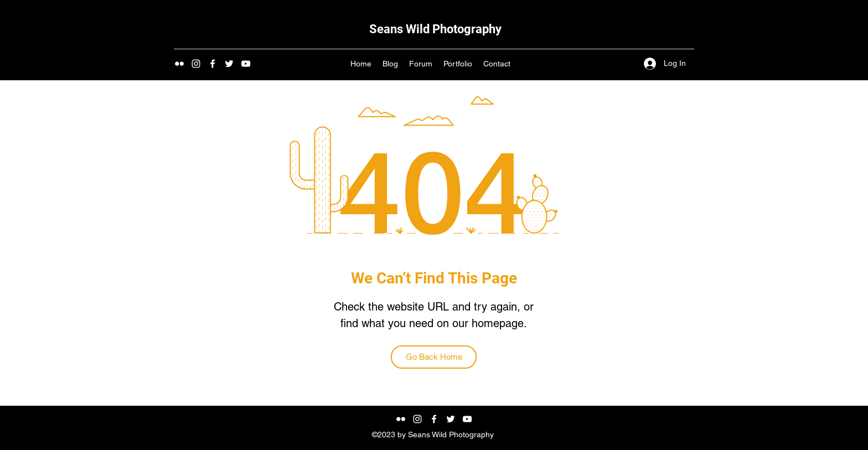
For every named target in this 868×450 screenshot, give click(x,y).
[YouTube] (246, 64)
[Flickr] (179, 64)
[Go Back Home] (434, 357)
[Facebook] (434, 419)
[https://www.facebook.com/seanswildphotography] (213, 64)
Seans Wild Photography (435, 29)
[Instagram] (196, 64)
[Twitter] (229, 64)
